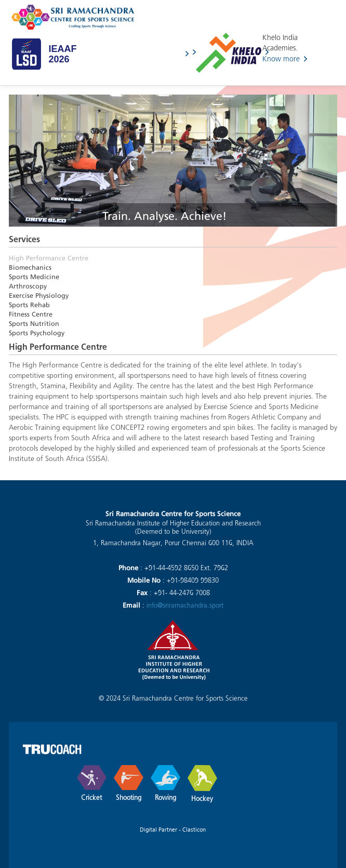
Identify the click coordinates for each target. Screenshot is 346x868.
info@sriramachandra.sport (185, 605)
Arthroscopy (28, 285)
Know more (281, 59)
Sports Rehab (29, 304)
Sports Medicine (34, 276)
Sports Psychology (37, 332)
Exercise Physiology (39, 294)
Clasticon (194, 829)
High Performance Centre (49, 257)
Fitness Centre (31, 313)
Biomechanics (30, 266)
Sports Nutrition (34, 323)
